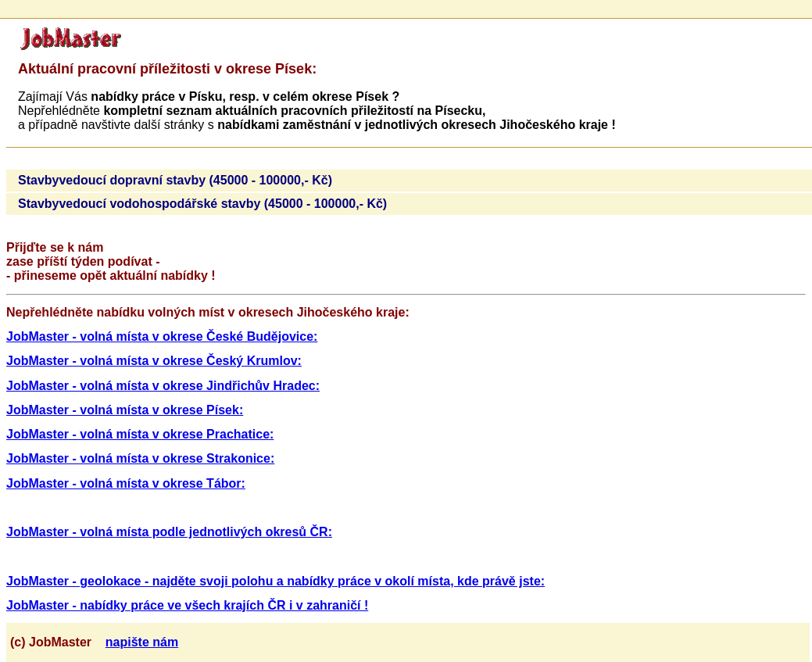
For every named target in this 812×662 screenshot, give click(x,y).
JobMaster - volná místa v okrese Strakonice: (140, 458)
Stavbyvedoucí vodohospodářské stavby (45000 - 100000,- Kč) (202, 204)
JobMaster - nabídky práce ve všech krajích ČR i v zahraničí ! (187, 605)
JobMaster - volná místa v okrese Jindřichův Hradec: (163, 386)
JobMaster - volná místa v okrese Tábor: (126, 483)
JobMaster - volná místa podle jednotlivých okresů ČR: (169, 532)
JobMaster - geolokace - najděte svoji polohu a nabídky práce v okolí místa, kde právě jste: (275, 581)
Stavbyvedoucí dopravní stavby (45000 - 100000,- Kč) (175, 180)
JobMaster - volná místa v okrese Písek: (125, 410)
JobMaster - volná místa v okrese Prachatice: (140, 434)
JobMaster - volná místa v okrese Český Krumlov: (154, 361)
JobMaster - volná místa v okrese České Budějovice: (162, 336)
